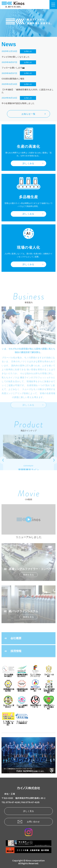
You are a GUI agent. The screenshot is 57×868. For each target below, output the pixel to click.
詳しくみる (28, 163)
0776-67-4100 (13, 802)
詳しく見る (29, 811)
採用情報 (16, 661)
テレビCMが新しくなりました (16, 57)
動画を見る (29, 585)
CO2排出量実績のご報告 (13, 79)
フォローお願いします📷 (13, 68)
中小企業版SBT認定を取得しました (18, 103)
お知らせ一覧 (28, 114)
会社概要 (16, 649)
